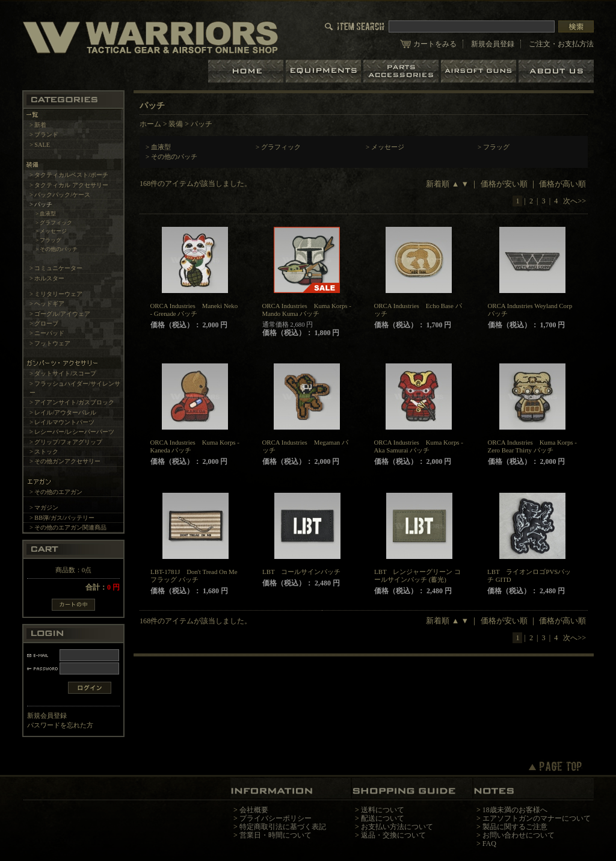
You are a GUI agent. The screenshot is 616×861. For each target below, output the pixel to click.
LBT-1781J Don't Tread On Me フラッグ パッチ (194, 576)
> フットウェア (50, 343)
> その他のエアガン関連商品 (68, 527)
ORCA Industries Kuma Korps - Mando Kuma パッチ (307, 310)
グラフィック (281, 147)
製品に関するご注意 (515, 827)
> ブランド (44, 134)
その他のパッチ (174, 156)
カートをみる (435, 44)
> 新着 (38, 125)
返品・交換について (393, 835)
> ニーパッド (47, 333)
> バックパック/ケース (60, 195)
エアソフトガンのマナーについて (537, 818)
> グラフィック (54, 223)
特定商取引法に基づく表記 (283, 827)
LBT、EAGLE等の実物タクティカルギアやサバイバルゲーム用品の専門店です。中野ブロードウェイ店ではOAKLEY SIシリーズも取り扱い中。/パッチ (150, 37)
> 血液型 (46, 214)
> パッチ (41, 204)
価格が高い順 (562, 184)
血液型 (161, 147)
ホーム (247, 71)
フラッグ (496, 147)
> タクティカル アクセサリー (69, 185)
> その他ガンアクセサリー (65, 461)
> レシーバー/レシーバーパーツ (72, 432)
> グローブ (44, 323)
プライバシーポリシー (276, 818)
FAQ (489, 844)
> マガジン (44, 508)
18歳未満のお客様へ (515, 810)
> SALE (40, 145)
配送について (383, 818)
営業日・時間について (276, 835)
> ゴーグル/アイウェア (60, 314)
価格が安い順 (504, 184)
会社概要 (254, 810)
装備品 (325, 71)
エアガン (480, 71)
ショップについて (556, 71)
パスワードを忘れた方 (60, 725)
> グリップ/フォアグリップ (66, 442)
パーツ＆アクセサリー (402, 71)
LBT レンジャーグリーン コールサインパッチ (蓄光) (417, 576)
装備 (176, 124)
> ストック (44, 452)
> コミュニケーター (56, 268)
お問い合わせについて (519, 835)
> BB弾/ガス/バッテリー (62, 518)
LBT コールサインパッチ (301, 572)
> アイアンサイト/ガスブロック (72, 402)
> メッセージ (51, 231)
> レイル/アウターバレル (63, 412)
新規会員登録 (493, 44)
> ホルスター (47, 278)
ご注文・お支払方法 (561, 44)
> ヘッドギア (47, 304)
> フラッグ (49, 240)
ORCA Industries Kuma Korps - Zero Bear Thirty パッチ (532, 446)
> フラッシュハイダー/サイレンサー (75, 388)
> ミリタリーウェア (56, 294)
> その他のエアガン (56, 492)
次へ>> (574, 201)
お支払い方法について (397, 827)
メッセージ (388, 147)
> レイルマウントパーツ (62, 422)
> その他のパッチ (57, 249)
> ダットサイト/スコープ (63, 373)
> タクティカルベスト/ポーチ (69, 175)
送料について (383, 810)
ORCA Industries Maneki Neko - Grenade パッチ (194, 310)
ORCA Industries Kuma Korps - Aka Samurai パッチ (419, 446)
